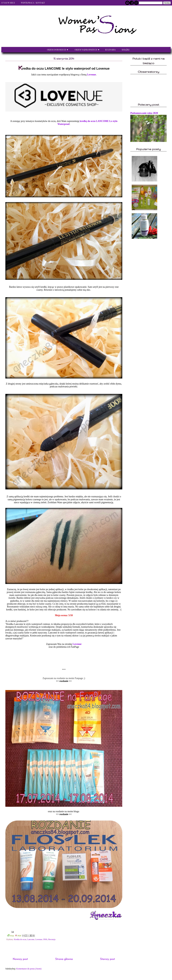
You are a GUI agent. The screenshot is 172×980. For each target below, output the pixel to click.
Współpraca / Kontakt (33, 3)
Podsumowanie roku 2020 (144, 113)
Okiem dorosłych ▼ (58, 50)
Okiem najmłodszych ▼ (87, 50)
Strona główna (64, 959)
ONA (45, 939)
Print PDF (14, 936)
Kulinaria (110, 50)
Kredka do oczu (20, 939)
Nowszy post (20, 959)
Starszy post (107, 959)
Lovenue (92, 75)
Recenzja (52, 939)
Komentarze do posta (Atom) (29, 969)
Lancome (31, 939)
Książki (126, 50)
